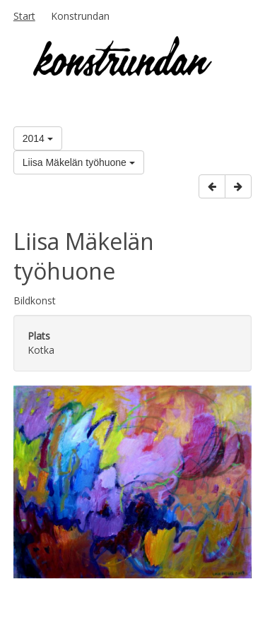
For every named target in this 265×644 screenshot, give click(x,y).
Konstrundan (80, 16)
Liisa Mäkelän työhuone (79, 162)
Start (24, 16)
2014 (38, 138)
